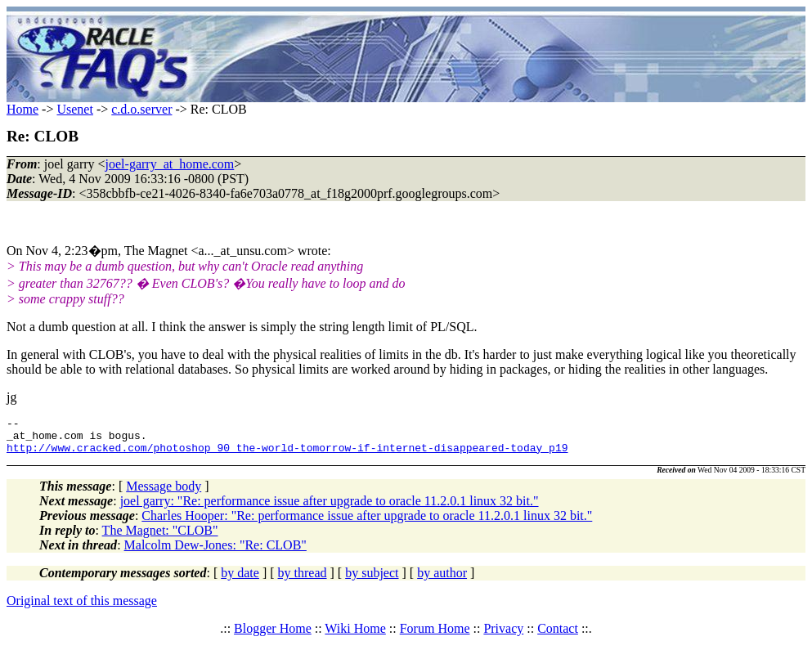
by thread (303, 580)
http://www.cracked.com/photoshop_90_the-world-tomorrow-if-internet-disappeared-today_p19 (287, 455)
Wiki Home (355, 636)
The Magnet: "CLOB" (160, 538)
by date (240, 580)
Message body (164, 493)
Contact (558, 636)
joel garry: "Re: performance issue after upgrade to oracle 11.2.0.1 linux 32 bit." (330, 508)
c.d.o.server (141, 109)
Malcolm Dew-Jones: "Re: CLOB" (215, 552)
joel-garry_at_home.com (170, 164)
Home (22, 109)
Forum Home (435, 636)
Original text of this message (82, 608)
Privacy (503, 636)
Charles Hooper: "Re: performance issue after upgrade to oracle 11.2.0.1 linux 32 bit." (367, 523)
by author (442, 580)
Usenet (74, 109)
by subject (372, 580)
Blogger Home (273, 636)
